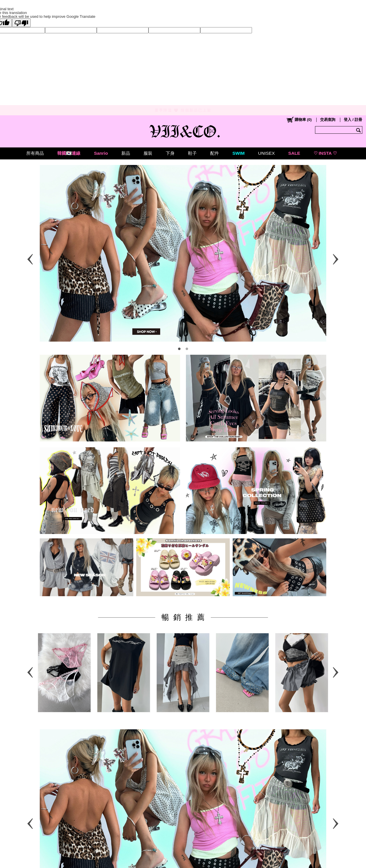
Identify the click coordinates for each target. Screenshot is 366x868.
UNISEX (266, 153)
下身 (170, 153)
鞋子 (192, 153)
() (299, 120)
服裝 (148, 153)
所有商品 (35, 153)
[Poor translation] (21, 23)
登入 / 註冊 (353, 120)
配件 (215, 153)
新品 (126, 153)
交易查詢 (328, 120)
